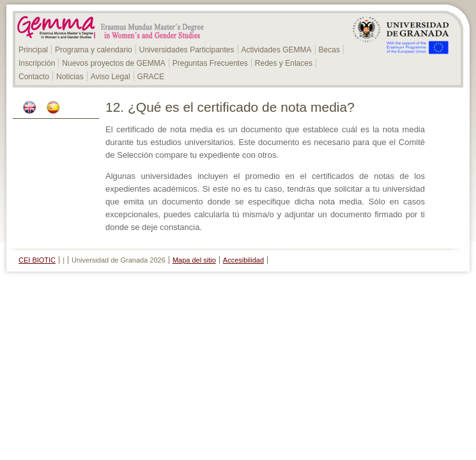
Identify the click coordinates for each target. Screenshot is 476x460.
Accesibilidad (243, 260)
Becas (329, 50)
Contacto (34, 77)
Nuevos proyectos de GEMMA (113, 63)
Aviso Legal (111, 77)
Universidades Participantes (187, 50)
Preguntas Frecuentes (210, 63)
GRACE (151, 77)
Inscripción (37, 63)
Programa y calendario (94, 50)
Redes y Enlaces (284, 63)
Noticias (70, 77)
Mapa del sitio (194, 260)
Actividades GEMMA (277, 50)
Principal (33, 50)
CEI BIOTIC (37, 260)
